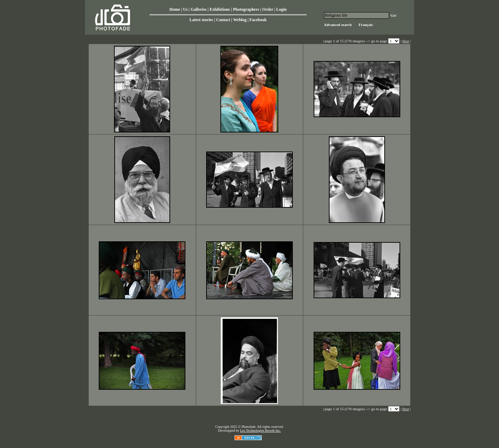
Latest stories (201, 20)
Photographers (246, 9)
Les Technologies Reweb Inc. (261, 430)
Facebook (258, 20)
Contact (223, 20)
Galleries (199, 9)
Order (268, 9)
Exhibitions (220, 9)
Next (406, 41)
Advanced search (338, 25)
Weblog (240, 20)
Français (366, 25)
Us (185, 9)
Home (175, 9)
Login (281, 9)
